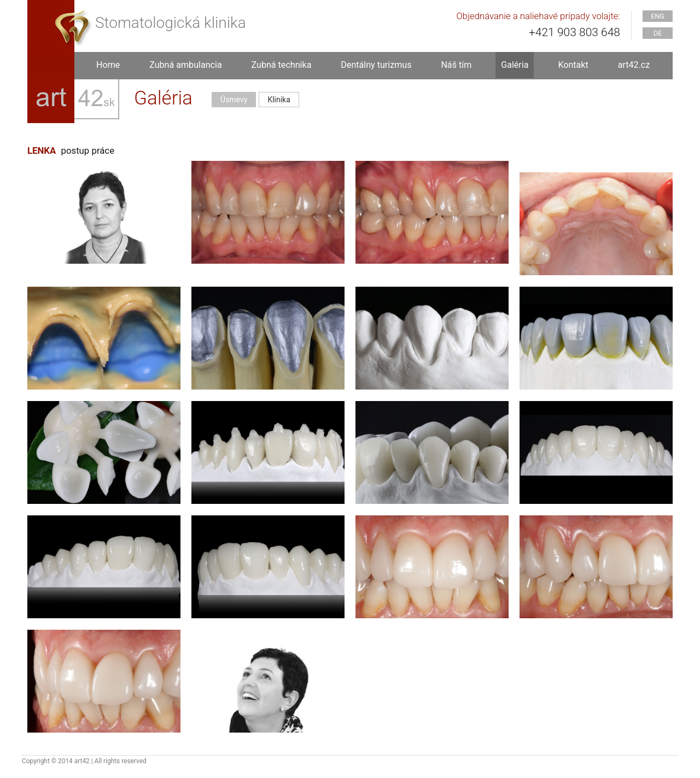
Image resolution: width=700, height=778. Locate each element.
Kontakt (573, 65)
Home (108, 65)
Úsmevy (234, 100)
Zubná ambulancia (185, 65)
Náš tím (456, 65)
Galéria (515, 65)
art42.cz (634, 65)
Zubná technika (282, 65)
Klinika (279, 100)
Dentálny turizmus (376, 65)
